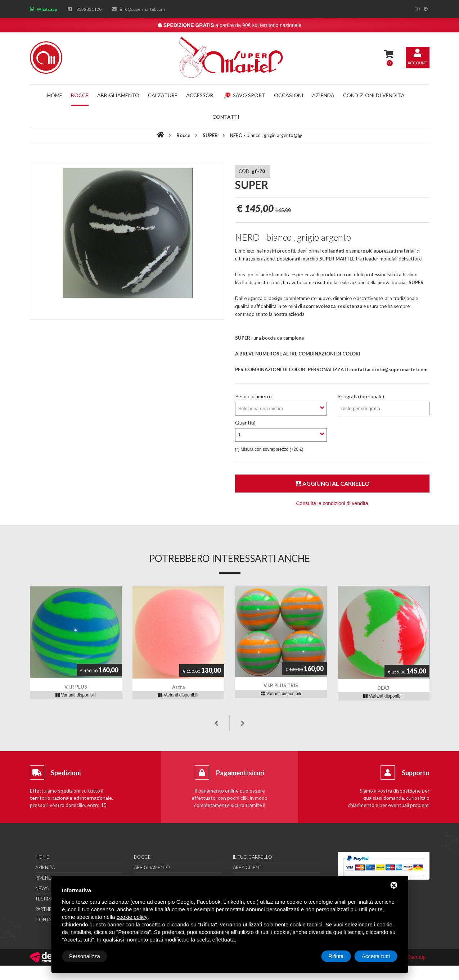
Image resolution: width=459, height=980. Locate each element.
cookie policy (132, 917)
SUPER (211, 135)
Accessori (201, 95)
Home (55, 95)
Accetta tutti (376, 956)
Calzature (163, 95)
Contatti (226, 117)
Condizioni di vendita (374, 95)
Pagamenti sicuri (240, 773)
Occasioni (289, 95)
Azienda (323, 95)
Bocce (80, 95)
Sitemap (416, 957)
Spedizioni (66, 773)
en (417, 9)
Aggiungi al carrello (332, 483)
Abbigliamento (118, 95)
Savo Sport (244, 95)
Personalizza (85, 956)
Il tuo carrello (253, 857)
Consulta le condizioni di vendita (332, 503)
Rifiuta (336, 956)
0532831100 (89, 9)
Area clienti (248, 867)
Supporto (416, 773)
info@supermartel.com (142, 9)
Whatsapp (47, 9)
